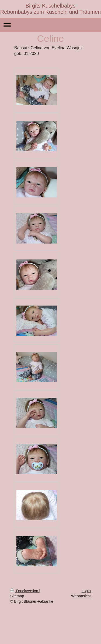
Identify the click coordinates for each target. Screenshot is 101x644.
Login (86, 591)
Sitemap (17, 596)
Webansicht (81, 596)
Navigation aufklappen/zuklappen (50, 25)
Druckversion (25, 591)
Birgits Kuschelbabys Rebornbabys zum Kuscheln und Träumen (51, 9)
